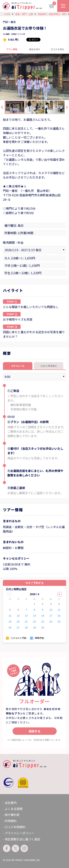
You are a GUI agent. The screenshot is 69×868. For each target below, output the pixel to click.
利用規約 (11, 821)
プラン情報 (12, 49)
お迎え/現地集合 (49, 366)
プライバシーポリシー (20, 833)
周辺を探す (35, 49)
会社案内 (11, 803)
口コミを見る (58, 49)
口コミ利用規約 (15, 827)
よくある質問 (14, 809)
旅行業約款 (12, 815)
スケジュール (18, 366)
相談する (35, 731)
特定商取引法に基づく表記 (22, 839)
